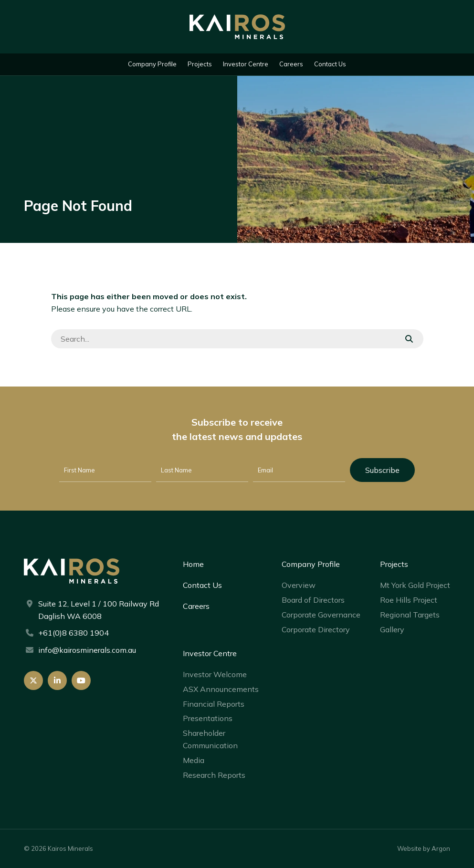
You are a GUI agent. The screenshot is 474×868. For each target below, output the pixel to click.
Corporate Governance (321, 615)
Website (409, 848)
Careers (291, 64)
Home (193, 564)
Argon (441, 848)
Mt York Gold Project (415, 585)
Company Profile (152, 64)
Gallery (392, 629)
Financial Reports (214, 704)
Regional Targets (410, 615)
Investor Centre (246, 64)
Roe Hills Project (409, 600)
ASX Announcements (221, 689)
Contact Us (330, 64)
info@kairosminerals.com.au (87, 650)
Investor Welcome (215, 674)
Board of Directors (313, 600)
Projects (200, 64)
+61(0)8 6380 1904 (74, 633)
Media (194, 760)
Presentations (208, 718)
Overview (299, 585)
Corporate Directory (316, 629)
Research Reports (214, 775)
